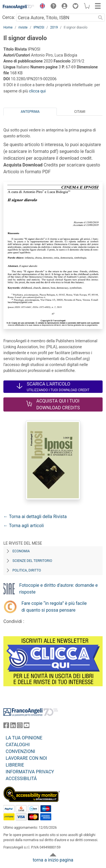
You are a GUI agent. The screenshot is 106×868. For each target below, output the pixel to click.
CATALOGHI (18, 745)
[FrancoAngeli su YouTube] (27, 727)
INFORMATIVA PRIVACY (30, 772)
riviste (23, 27)
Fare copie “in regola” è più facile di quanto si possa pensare (54, 607)
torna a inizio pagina (53, 860)
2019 (54, 27)
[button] (41, 7)
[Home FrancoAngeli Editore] (19, 7)
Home (8, 27)
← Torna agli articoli (24, 526)
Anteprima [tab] (30, 112)
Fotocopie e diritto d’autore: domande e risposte (59, 589)
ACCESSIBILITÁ (21, 779)
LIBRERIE (15, 765)
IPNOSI (39, 27)
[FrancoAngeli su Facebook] (6, 727)
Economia (21, 551)
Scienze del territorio (32, 561)
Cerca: (9, 17)
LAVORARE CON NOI (26, 758)
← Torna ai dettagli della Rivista (35, 517)
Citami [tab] (80, 112)
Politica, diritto (27, 570)
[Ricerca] (100, 18)
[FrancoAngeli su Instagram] (20, 727)
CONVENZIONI (20, 751)
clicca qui (37, 91)
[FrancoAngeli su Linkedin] (13, 727)
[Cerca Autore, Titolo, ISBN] (56, 18)
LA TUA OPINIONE (24, 738)
